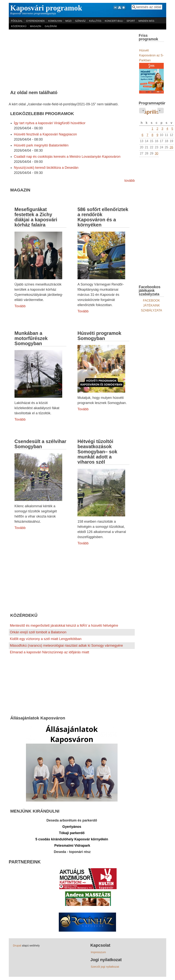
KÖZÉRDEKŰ (19, 26)
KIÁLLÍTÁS (95, 21)
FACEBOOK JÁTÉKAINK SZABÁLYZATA (151, 305)
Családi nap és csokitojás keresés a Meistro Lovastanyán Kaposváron (67, 157)
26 (171, 147)
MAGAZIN (36, 26)
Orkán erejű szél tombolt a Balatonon (38, 632)
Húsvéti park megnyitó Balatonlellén (41, 145)
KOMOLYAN (55, 21)
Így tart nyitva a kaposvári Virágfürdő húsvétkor (50, 123)
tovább (130, 181)
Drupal (17, 946)
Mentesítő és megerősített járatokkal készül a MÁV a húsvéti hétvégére (64, 626)
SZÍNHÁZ (80, 21)
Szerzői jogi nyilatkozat (105, 967)
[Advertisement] (72, 58)
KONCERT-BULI (114, 21)
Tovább (20, 306)
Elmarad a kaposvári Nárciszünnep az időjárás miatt (50, 652)
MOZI (69, 21)
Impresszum (98, 952)
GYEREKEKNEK (35, 21)
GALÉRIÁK (51, 26)
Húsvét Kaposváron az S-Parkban (151, 55)
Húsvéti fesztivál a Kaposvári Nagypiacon (45, 134)
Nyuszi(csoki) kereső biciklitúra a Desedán (46, 168)
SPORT (131, 21)
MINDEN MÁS (146, 21)
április (151, 112)
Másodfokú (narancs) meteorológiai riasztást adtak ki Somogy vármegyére (66, 646)
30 (156, 153)
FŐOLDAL (17, 21)
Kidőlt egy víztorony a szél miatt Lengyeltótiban (46, 639)
